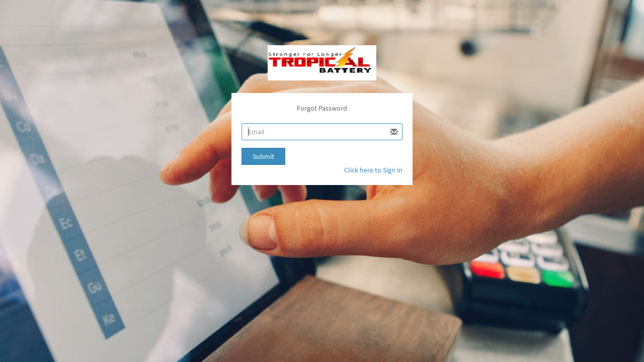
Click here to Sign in (373, 170)
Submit (263, 156)
